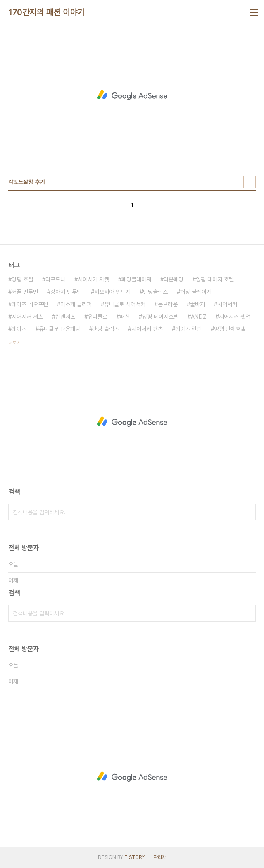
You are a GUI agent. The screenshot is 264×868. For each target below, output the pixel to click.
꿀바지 (197, 304)
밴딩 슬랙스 (106, 329)
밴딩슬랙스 (155, 292)
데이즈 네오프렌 (30, 304)
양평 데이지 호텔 (215, 279)
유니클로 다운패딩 (59, 329)
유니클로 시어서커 (125, 304)
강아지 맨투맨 (66, 292)
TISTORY (134, 857)
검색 (247, 512)
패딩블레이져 (136, 279)
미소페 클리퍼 (76, 304)
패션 (125, 317)
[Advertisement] (132, 95)
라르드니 (55, 279)
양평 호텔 (22, 279)
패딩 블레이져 (196, 292)
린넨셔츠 (65, 317)
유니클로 (98, 317)
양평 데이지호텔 (160, 317)
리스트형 (250, 182)
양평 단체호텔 (230, 329)
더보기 (14, 343)
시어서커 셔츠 (27, 317)
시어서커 (227, 304)
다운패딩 (174, 279)
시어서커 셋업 (235, 317)
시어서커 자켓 (93, 279)
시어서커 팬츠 (147, 329)
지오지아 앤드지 (112, 292)
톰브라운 (168, 304)
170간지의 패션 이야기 (46, 12)
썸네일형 (235, 182)
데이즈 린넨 (188, 329)
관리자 (160, 857)
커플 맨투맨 (25, 292)
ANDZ (199, 317)
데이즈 (19, 329)
